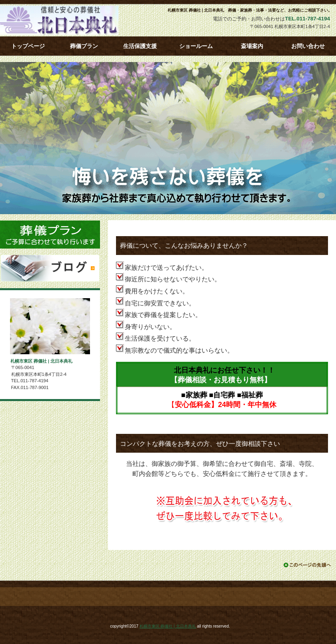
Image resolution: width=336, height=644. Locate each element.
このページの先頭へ (308, 565)
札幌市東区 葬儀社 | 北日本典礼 (72, 20)
